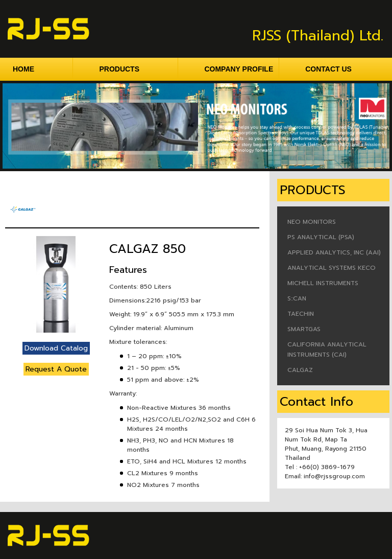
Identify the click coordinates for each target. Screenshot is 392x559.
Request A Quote (56, 369)
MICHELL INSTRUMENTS (323, 283)
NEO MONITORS (312, 222)
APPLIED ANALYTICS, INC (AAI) (334, 252)
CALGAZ (300, 370)
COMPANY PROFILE (242, 69)
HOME (43, 69)
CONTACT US (328, 69)
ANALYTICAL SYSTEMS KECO (332, 268)
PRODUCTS (139, 69)
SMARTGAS (304, 329)
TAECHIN (301, 314)
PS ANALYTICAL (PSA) (321, 237)
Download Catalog (56, 348)
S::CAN (297, 298)
